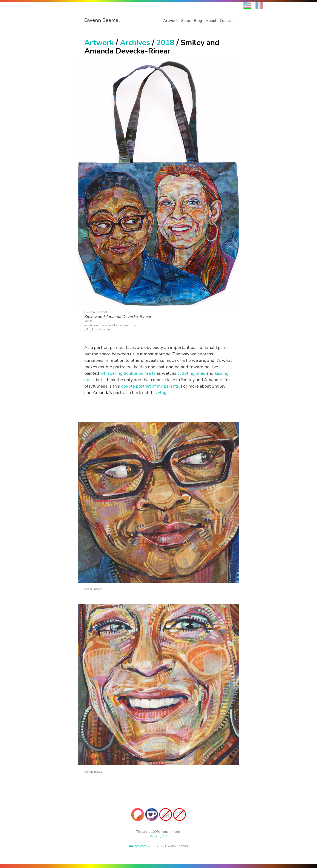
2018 (165, 43)
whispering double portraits (128, 373)
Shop (186, 21)
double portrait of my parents (150, 386)
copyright (138, 846)
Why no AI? (158, 836)
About (211, 21)
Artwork (170, 21)
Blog (198, 21)
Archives (135, 43)
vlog (162, 393)
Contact (226, 21)
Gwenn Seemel (102, 20)
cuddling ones (191, 373)
